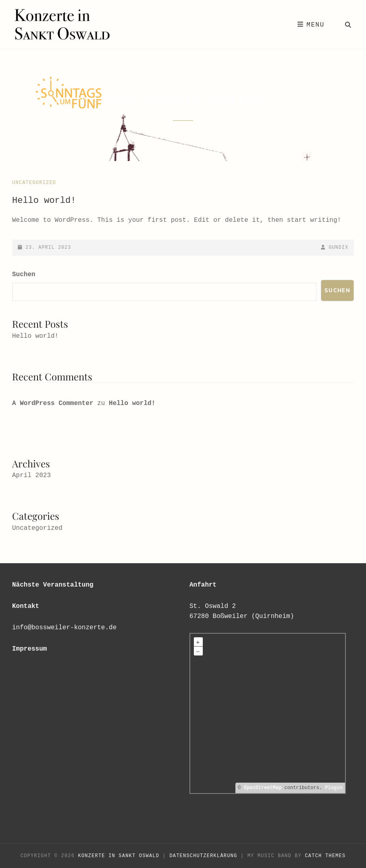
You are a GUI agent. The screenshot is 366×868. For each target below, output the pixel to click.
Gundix (338, 248)
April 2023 (31, 475)
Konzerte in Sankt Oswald (119, 856)
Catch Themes (325, 856)
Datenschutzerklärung (203, 856)
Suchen (24, 275)
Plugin (332, 788)
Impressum (29, 649)
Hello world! (44, 201)
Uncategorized (34, 183)
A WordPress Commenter (53, 403)
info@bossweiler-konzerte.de (64, 628)
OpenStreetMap (263, 788)
